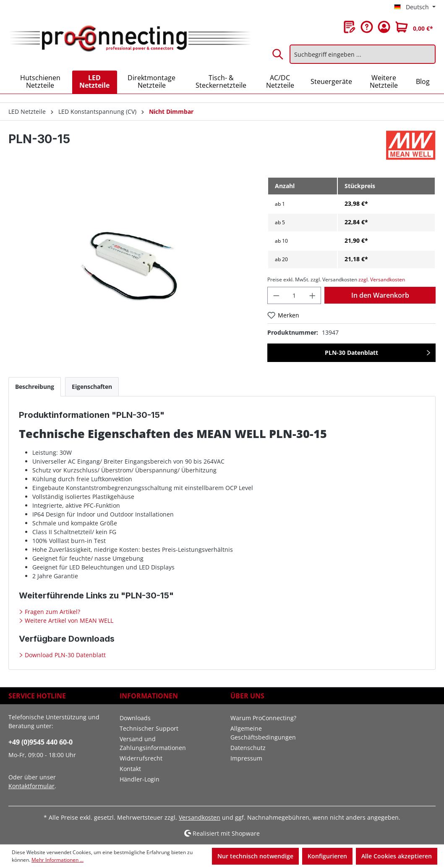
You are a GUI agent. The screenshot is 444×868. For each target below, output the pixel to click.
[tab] (35, 387)
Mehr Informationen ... (57, 860)
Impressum (246, 758)
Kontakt (130, 769)
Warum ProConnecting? (263, 718)
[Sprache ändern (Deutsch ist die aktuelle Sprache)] (415, 7)
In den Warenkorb (380, 295)
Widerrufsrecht (141, 758)
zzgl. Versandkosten (382, 279)
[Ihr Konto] (384, 27)
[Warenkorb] (414, 27)
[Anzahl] (294, 295)
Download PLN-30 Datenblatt (64, 655)
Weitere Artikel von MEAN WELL (68, 620)
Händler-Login (140, 779)
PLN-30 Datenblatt (351, 353)
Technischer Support (149, 728)
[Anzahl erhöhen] (313, 295)
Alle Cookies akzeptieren (397, 856)
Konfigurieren (327, 856)
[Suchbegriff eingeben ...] (363, 54)
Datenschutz (248, 748)
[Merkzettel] (350, 27)
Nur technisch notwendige (255, 856)
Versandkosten (200, 817)
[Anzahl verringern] (276, 295)
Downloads (135, 718)
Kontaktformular (31, 786)
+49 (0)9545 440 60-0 (40, 742)
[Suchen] (278, 54)
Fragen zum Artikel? (52, 612)
